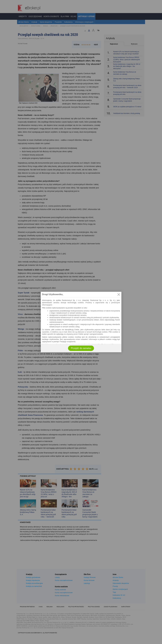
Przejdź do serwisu (81, 348)
